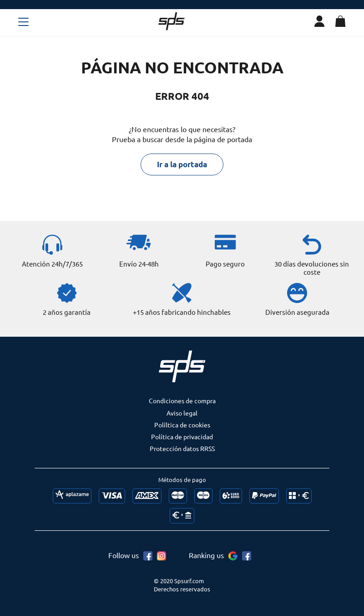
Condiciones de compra (182, 400)
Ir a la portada (182, 164)
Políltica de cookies (182, 425)
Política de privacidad (182, 436)
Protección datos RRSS (182, 448)
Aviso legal (182, 413)
